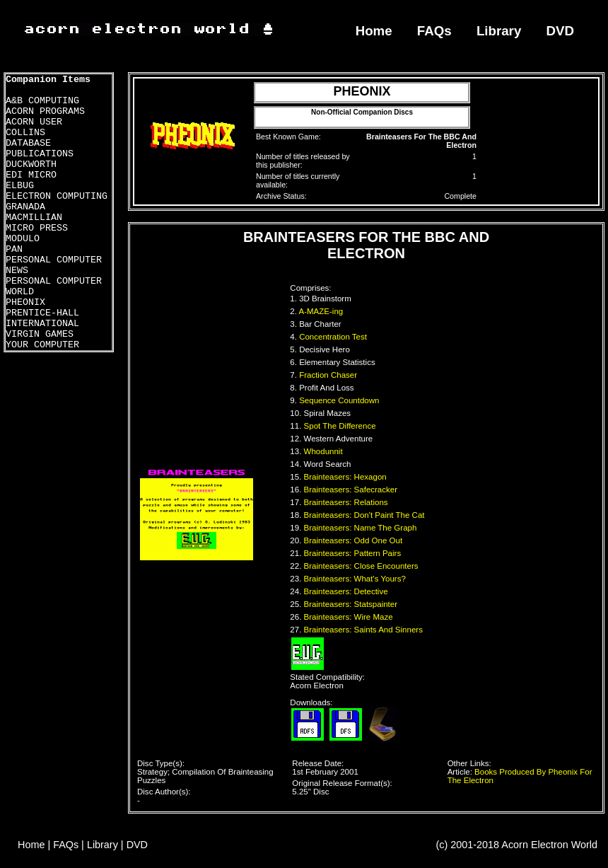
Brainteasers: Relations (347, 502)
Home (374, 31)
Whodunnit (325, 451)
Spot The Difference (341, 426)
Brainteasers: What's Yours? (356, 579)
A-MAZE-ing (322, 311)
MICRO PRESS (37, 228)
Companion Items (48, 80)
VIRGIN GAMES (40, 334)
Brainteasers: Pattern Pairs (354, 553)
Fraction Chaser (329, 375)
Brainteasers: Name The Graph (362, 528)
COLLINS (25, 133)
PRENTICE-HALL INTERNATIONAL (42, 318)
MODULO (23, 239)
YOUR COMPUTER (42, 345)
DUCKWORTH (31, 164)
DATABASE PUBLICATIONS (40, 149)
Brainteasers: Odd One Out (355, 540)
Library (499, 31)
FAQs (434, 31)
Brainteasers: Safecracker (352, 490)
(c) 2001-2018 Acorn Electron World (517, 845)
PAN (14, 249)
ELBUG (20, 186)
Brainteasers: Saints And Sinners (365, 630)
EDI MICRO (31, 175)
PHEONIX (25, 302)
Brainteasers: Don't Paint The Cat (366, 515)
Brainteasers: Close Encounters (362, 566)
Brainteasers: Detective (347, 591)
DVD (561, 31)
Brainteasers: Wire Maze (350, 617)
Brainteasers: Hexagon (346, 477)
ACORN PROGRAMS (45, 111)
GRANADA (25, 207)
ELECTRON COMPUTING (57, 196)
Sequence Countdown (340, 400)
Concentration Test (334, 337)
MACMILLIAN (34, 218)
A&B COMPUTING (42, 101)
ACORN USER (34, 122)
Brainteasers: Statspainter (352, 604)
